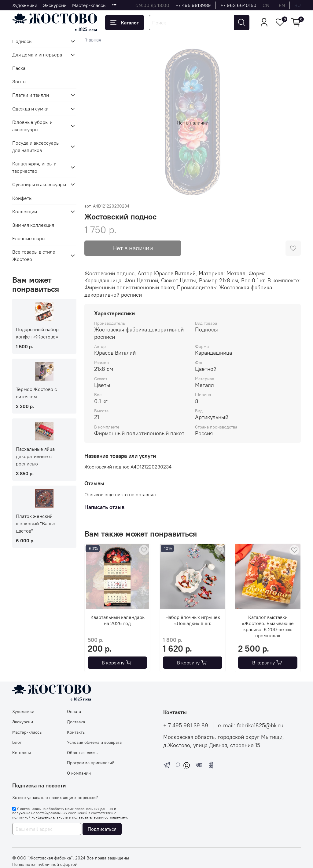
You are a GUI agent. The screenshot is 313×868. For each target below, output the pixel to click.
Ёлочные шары (29, 238)
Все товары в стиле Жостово (34, 255)
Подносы (22, 41)
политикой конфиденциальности (40, 817)
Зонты (19, 81)
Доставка (76, 722)
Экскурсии (55, 5)
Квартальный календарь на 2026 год (117, 620)
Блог (17, 742)
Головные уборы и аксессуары (32, 126)
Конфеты (22, 198)
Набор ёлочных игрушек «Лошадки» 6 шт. (192, 620)
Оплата (74, 711)
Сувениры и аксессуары (39, 184)
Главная (93, 40)
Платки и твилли (31, 95)
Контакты (22, 753)
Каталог (125, 23)
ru (298, 5)
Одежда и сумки (30, 109)
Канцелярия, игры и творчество (34, 167)
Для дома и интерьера (37, 55)
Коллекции (25, 212)
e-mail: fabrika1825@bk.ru (251, 725)
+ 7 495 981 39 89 (186, 725)
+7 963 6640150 (238, 5)
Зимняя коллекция (33, 225)
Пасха (19, 68)
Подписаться (102, 829)
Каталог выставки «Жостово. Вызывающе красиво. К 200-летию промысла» (268, 626)
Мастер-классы (89, 5)
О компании (79, 773)
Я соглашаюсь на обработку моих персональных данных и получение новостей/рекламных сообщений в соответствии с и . (70, 813)
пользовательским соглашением (100, 817)
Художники (25, 5)
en (282, 5)
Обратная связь (82, 753)
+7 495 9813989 (193, 5)
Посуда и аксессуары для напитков (36, 146)
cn (266, 5)
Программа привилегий (91, 763)
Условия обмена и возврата (94, 742)
